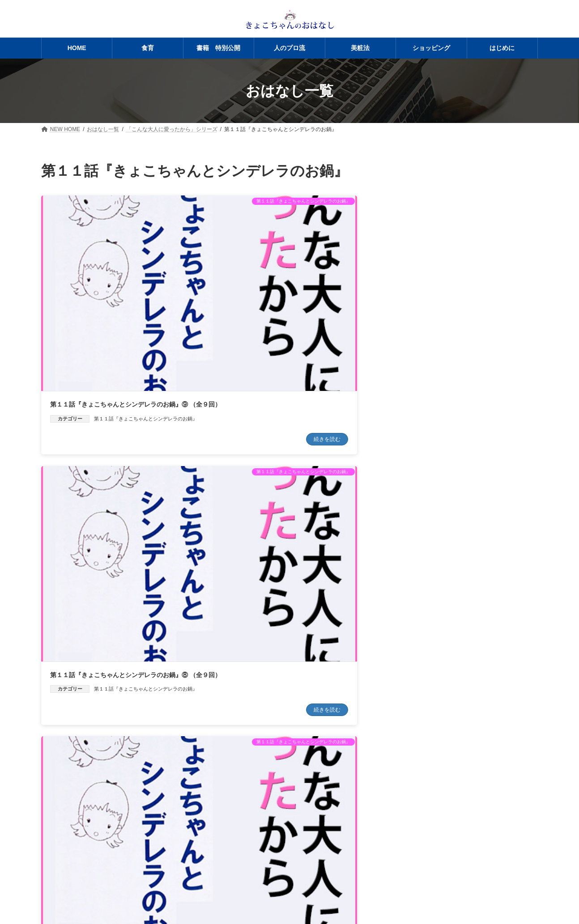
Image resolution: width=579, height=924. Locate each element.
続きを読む (168, 356)
